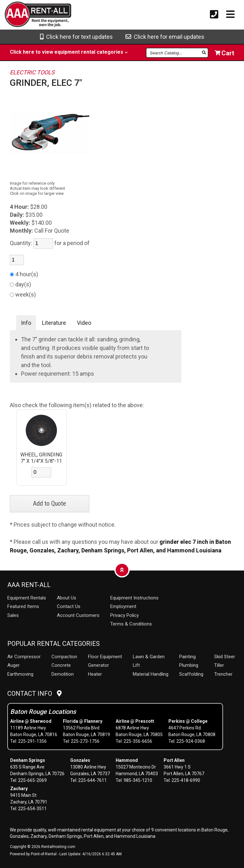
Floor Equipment (105, 657)
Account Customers (78, 615)
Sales (13, 615)
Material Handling (151, 674)
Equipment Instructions (134, 598)
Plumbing (189, 665)
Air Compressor (24, 657)
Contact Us (69, 606)
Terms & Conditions (131, 624)
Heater (95, 674)
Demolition (63, 674)
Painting (187, 657)
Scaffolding (191, 674)
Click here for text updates (76, 37)
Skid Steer (225, 657)
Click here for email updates (165, 37)
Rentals (27, 598)
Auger (14, 665)
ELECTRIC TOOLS (32, 72)
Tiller (219, 665)
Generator (98, 665)
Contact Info (34, 694)
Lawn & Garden (149, 657)
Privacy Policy (125, 615)
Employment (123, 606)
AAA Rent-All (29, 585)
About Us (67, 598)
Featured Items (23, 606)
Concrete (61, 665)
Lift (136, 665)
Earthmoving (20, 674)
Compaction (64, 657)
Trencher (223, 674)
